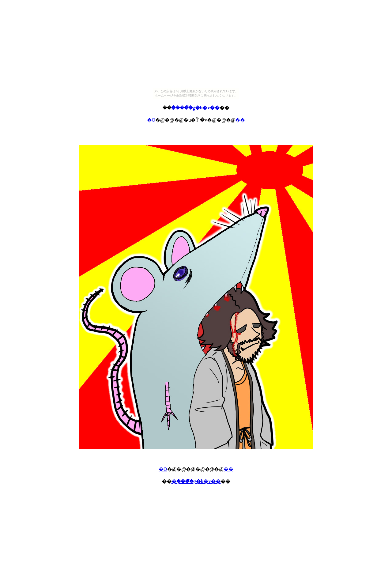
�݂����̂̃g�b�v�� (196, 108)
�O (151, 120)
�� (240, 120)
